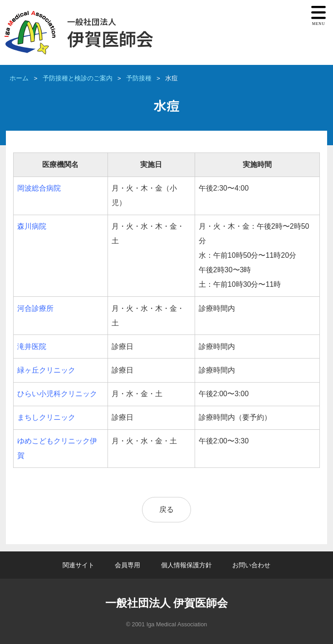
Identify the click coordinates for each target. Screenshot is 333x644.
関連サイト (78, 565)
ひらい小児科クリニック (57, 394)
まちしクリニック (46, 417)
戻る (166, 509)
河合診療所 (35, 308)
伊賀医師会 (110, 33)
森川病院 (32, 226)
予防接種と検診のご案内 (78, 78)
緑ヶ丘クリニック (46, 370)
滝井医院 (32, 347)
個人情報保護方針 (186, 565)
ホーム (19, 78)
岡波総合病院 (39, 188)
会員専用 (127, 565)
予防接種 (139, 78)
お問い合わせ (251, 565)
